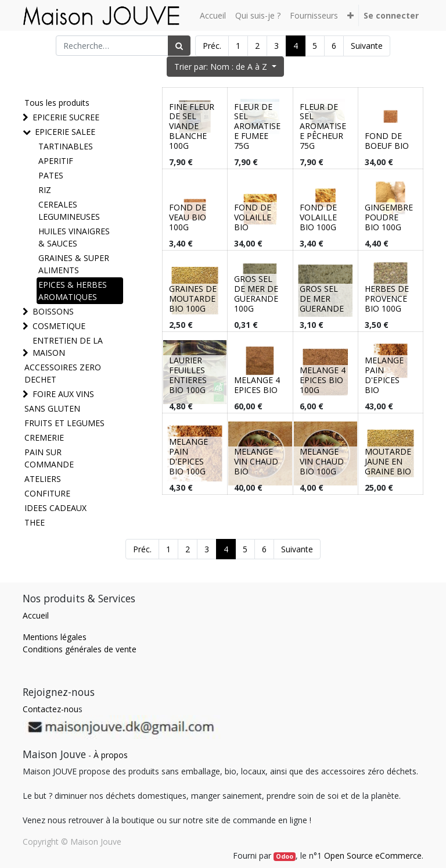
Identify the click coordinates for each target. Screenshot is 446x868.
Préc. (212, 46)
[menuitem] (213, 15)
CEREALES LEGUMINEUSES (69, 210)
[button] (350, 15)
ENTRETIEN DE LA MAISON (68, 347)
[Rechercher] (179, 46)
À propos (111, 755)
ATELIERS (43, 479)
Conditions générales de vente (80, 649)
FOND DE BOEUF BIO (387, 141)
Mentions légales (55, 637)
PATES (51, 175)
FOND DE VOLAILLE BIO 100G (318, 217)
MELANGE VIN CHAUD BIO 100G (322, 461)
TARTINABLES (66, 146)
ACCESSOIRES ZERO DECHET (63, 373)
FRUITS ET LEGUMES (64, 423)
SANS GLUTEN (52, 408)
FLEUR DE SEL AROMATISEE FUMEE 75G (257, 126)
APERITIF (56, 161)
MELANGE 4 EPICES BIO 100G (323, 380)
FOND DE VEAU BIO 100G (188, 217)
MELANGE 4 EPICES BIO (257, 385)
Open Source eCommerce (373, 856)
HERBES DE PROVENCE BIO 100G (387, 299)
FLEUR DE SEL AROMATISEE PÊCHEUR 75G (323, 126)
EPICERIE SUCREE (66, 117)
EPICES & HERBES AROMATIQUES (73, 291)
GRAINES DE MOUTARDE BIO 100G (193, 299)
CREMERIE (44, 437)
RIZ (45, 190)
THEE (35, 522)
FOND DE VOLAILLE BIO (253, 217)
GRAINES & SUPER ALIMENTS (74, 264)
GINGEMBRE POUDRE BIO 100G (389, 217)
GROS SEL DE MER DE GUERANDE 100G (256, 293)
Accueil (36, 615)
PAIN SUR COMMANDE (49, 458)
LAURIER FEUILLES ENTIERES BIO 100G (188, 375)
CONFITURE (47, 493)
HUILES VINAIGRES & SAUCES (74, 237)
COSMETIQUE (59, 326)
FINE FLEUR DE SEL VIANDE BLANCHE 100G (192, 126)
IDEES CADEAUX (55, 508)
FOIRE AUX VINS (63, 394)
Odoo (285, 856)
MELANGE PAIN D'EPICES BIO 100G (188, 456)
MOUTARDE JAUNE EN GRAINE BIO (388, 461)
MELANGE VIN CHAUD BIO (256, 461)
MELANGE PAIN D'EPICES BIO (384, 375)
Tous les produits (57, 103)
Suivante (367, 46)
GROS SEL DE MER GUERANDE (322, 299)
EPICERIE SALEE (65, 132)
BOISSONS (53, 311)
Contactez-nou (51, 709)
